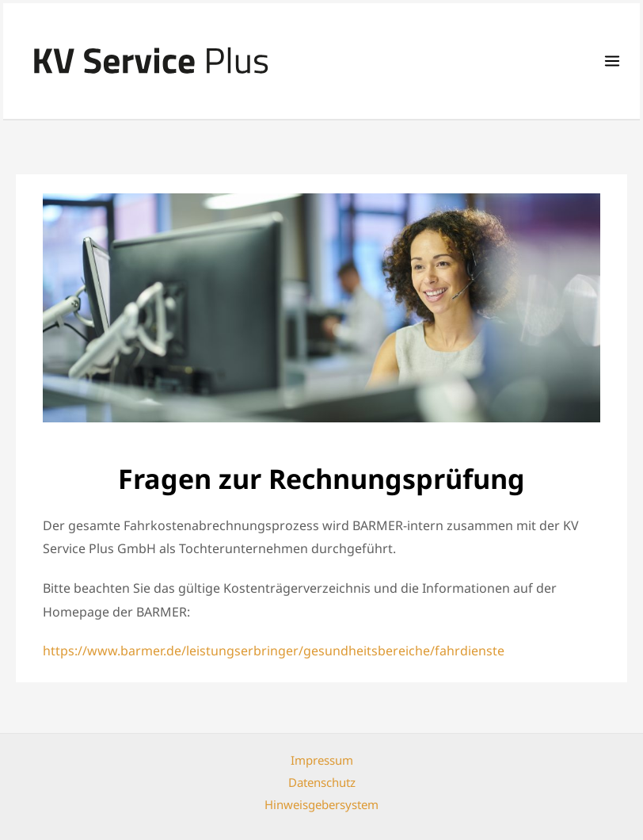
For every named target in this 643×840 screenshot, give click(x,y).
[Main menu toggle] (612, 61)
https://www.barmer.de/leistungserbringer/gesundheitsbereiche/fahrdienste (274, 651)
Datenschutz (322, 782)
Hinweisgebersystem (321, 804)
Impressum (322, 760)
